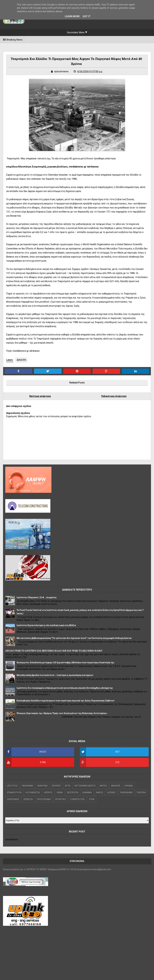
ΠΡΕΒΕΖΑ (28, 799)
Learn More (72, 16)
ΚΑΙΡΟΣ (100, 792)
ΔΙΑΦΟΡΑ (21, 360)
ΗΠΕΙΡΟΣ (48, 792)
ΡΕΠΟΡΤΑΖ (61, 799)
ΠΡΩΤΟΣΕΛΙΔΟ (44, 799)
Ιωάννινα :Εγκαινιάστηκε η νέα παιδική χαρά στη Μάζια (46, 625)
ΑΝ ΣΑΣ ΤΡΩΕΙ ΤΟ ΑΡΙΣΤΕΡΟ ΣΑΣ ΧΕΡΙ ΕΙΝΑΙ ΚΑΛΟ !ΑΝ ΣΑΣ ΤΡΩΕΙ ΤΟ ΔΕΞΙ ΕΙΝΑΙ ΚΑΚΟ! (54, 651)
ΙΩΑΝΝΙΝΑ (87, 792)
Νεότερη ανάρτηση (40, 396)
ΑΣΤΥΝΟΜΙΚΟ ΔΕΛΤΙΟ (85, 786)
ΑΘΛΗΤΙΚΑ (42, 786)
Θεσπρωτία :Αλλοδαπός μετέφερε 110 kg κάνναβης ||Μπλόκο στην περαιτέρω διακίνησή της (65, 662)
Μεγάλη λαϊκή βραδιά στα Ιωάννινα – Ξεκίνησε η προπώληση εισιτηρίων (55, 675)
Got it (87, 16)
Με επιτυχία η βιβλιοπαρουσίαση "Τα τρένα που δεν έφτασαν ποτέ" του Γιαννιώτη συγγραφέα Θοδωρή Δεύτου (74, 638)
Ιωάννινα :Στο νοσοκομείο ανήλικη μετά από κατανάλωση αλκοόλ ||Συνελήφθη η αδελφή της (65, 688)
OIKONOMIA (27, 786)
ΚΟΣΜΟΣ (112, 792)
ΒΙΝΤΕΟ (103, 786)
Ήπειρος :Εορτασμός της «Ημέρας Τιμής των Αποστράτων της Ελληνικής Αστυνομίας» (62, 713)
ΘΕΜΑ (60, 792)
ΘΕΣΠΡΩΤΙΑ (73, 792)
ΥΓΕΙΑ (92, 799)
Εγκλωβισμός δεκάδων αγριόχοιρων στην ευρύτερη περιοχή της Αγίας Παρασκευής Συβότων (65, 701)
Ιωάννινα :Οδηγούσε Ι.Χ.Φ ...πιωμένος (37, 597)
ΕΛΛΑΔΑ (129, 786)
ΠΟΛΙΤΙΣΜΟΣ (13, 799)
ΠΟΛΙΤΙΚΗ (141, 792)
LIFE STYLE (12, 786)
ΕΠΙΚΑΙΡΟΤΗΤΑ (14, 792)
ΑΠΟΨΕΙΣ (56, 786)
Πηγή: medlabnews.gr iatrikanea (23, 351)
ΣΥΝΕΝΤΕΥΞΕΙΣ (77, 799)
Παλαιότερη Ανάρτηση (114, 396)
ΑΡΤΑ (68, 786)
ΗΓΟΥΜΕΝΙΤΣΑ (33, 792)
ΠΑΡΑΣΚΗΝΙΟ (126, 792)
